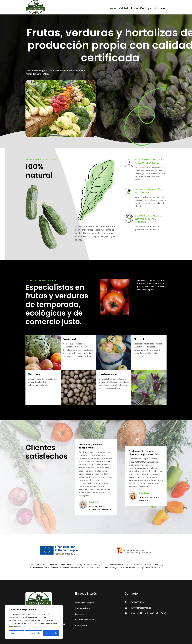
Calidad (123, 8)
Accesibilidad (81, 625)
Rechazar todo (34, 633)
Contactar (161, 9)
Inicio (113, 8)
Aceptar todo (51, 633)
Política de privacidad (85, 620)
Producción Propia (141, 9)
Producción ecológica (85, 603)
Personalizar (16, 633)
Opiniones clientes (83, 608)
